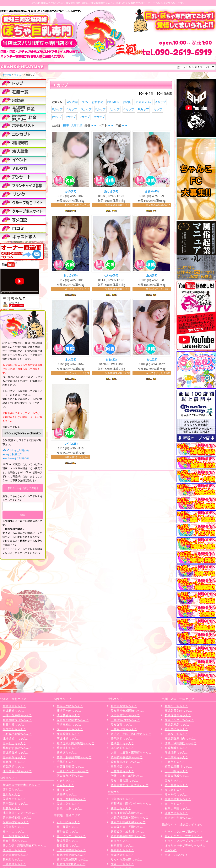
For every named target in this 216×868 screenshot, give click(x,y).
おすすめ (98, 102)
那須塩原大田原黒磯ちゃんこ (76, 743)
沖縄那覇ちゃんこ (176, 752)
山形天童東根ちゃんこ (17, 715)
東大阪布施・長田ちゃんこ (128, 827)
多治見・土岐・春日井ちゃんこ (131, 734)
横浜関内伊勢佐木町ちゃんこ (22, 785)
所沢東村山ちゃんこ (70, 724)
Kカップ (71, 117)
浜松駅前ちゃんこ (122, 748)
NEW (85, 102)
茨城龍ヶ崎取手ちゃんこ (73, 720)
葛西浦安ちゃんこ (68, 748)
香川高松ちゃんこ (176, 729)
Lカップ (85, 117)
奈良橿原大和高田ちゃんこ (128, 813)
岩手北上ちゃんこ (14, 743)
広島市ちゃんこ (175, 762)
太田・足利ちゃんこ (70, 729)
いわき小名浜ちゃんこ (17, 734)
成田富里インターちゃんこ (20, 813)
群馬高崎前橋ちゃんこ (17, 817)
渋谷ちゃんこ (65, 785)
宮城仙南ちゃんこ (14, 706)
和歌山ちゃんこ (121, 808)
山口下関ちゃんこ (176, 771)
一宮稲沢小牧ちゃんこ (125, 720)
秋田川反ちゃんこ (14, 724)
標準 (66, 125)
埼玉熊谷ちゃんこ (14, 827)
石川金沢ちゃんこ (68, 831)
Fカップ (115, 109)
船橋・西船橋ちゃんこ (71, 799)
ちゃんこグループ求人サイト (184, 836)
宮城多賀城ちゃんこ (16, 752)
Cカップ (72, 109)
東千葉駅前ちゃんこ (16, 803)
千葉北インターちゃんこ (73, 771)
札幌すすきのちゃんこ (17, 748)
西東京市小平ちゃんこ (71, 776)
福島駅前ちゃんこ (14, 767)
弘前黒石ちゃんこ (14, 729)
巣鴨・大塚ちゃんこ (70, 808)
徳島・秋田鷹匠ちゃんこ (181, 743)
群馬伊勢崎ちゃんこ (70, 706)
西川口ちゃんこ (13, 789)
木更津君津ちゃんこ (16, 855)
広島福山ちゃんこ (176, 734)
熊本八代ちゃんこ (176, 794)
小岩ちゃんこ (65, 780)
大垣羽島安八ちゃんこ (125, 715)
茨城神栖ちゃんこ (68, 738)
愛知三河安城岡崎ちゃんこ (128, 711)
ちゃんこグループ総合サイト (184, 831)
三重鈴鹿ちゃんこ (122, 771)
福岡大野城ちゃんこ (178, 776)
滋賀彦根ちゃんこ (122, 799)
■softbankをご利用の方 (16, 458)
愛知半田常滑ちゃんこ (125, 780)
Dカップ (86, 109)
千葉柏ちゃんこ (67, 762)
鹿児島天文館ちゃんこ (179, 711)
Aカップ (161, 102)
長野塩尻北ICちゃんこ (71, 864)
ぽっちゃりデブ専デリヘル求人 (185, 845)
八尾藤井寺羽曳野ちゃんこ (128, 836)
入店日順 (77, 125)
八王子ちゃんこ (67, 794)
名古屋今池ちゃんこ (124, 706)
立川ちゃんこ (11, 794)
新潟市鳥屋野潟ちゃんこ (73, 859)
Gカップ (129, 109)
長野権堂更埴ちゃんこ (71, 855)
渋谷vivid (171, 850)
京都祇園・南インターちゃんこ (131, 803)
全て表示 (72, 102)
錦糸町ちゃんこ (13, 859)
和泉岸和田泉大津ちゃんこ (128, 822)
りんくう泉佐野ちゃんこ (127, 859)
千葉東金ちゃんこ (14, 864)
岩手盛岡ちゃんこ (14, 757)
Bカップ (57, 109)
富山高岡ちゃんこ (68, 827)
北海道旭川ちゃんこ (16, 738)
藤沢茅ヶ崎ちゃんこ (70, 711)
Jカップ (57, 117)
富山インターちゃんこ (71, 836)
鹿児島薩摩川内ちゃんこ (181, 738)
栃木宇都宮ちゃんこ (16, 822)
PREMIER (113, 102)
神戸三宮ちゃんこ (122, 845)
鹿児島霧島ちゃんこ (178, 724)
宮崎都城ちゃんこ (176, 748)
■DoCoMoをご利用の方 (16, 450)
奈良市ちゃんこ (121, 841)
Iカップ (157, 109)
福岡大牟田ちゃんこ (178, 808)
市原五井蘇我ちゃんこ (71, 767)
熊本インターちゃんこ (179, 720)
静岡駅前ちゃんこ (122, 738)
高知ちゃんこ (173, 780)
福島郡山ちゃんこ (14, 762)
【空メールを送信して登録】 (23, 488)
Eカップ (101, 109)
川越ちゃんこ (11, 808)
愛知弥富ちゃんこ (122, 724)
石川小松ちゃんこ (68, 822)
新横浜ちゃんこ (67, 752)
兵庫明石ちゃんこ (122, 850)
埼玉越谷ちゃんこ (68, 715)
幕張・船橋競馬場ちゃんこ (74, 757)
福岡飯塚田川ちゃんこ (179, 767)
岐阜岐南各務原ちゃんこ (127, 757)
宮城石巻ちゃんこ (14, 711)
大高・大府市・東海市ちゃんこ (131, 752)
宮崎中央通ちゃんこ (178, 799)
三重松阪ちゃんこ (122, 767)
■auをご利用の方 (12, 454)
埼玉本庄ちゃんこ (14, 850)
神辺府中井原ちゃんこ (179, 818)
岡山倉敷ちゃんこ (176, 785)
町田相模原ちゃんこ (16, 836)
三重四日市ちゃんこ (124, 729)
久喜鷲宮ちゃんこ (68, 734)
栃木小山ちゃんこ (14, 831)
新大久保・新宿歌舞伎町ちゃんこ (25, 845)
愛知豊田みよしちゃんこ (127, 762)
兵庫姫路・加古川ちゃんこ (128, 831)
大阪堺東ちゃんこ (122, 855)
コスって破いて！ (176, 855)
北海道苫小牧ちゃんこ (17, 771)
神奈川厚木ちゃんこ (16, 841)
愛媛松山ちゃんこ (176, 706)
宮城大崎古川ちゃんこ (17, 720)
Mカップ (99, 117)
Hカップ (143, 109)
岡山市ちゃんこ (175, 804)
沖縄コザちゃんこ (176, 813)
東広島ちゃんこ (175, 790)
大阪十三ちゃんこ (122, 864)
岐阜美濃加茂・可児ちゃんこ (130, 785)
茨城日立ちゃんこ (68, 804)
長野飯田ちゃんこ (68, 845)
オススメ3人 (144, 102)
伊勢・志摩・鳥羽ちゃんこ (128, 776)
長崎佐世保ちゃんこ (178, 715)
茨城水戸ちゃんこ (14, 799)
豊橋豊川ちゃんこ (122, 743)
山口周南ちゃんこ (176, 757)
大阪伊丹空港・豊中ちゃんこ (130, 817)
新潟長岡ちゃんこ (68, 841)
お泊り (127, 102)
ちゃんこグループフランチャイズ (187, 841)
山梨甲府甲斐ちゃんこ (71, 850)
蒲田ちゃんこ (65, 790)
